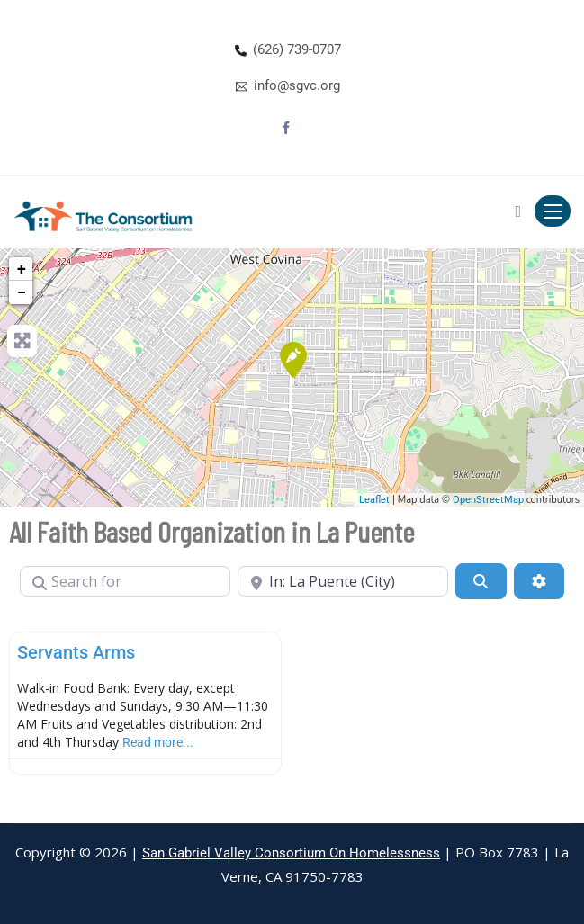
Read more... (158, 742)
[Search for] (125, 581)
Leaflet (374, 500)
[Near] (343, 581)
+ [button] (22, 269)
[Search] (481, 581)
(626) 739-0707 (297, 49)
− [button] (22, 292)
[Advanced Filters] (539, 581)
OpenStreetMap (488, 500)
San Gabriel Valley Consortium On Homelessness (291, 853)
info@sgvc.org (297, 85)
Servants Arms (76, 652)
